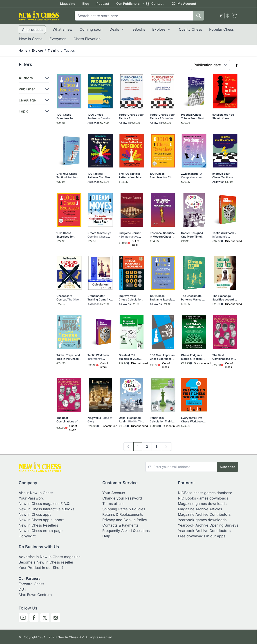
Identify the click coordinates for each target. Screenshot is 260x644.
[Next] (166, 447)
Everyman (58, 39)
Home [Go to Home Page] (23, 50)
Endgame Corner (132, 235)
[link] (128, 447)
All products (32, 30)
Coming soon (91, 29)
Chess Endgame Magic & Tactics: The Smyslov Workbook (194, 357)
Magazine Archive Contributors (204, 514)
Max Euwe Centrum (35, 595)
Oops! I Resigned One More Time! (192, 235)
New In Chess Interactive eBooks (46, 509)
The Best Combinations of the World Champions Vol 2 (224, 357)
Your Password (31, 498)
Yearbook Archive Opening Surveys (208, 525)
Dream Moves (100, 235)
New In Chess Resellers (38, 525)
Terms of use (113, 504)
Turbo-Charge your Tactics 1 (163, 117)
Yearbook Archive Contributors (204, 531)
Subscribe (228, 467)
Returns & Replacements (123, 514)
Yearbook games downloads (202, 520)
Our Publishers (128, 3)
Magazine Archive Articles (200, 509)
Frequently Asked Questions (126, 531)
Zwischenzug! (194, 176)
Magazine (68, 3)
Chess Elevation (87, 39)
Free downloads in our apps (202, 536)
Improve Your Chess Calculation (131, 298)
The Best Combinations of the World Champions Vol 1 (69, 420)
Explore (159, 29)
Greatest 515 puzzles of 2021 (130, 357)
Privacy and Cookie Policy (125, 520)
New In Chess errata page (41, 531)
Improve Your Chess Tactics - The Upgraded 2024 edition (225, 176)
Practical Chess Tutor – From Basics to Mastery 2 (194, 117)
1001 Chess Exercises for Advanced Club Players (69, 235)
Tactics (69, 50)
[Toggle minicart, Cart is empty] (235, 16)
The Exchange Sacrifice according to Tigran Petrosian (225, 298)
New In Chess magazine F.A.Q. (45, 504)
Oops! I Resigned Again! (131, 420)
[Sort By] (210, 65)
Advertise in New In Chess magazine (50, 557)
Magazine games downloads (202, 504)
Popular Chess (221, 29)
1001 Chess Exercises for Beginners (68, 117)
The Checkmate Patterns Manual (194, 298)
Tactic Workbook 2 (224, 235)
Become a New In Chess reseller (46, 562)
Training (54, 50)
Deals (114, 29)
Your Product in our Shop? (41, 568)
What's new (63, 29)
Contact (155, 4)
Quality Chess (190, 29)
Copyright (27, 536)
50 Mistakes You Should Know (224, 117)
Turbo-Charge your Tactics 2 (131, 117)
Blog (86, 3)
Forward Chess (31, 584)
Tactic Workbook (99, 357)
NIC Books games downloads (203, 498)
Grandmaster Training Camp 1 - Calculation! (99, 298)
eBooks (139, 29)
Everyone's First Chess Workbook (194, 420)
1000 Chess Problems (100, 117)
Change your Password (122, 498)
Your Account (114, 493)
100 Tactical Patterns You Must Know (100, 176)
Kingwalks (100, 420)
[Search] (199, 16)
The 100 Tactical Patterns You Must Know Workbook (131, 176)
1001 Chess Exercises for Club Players (162, 176)
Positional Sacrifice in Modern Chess (162, 235)
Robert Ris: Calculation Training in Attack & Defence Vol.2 (163, 420)
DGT (22, 589)
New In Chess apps (35, 514)
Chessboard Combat (69, 298)
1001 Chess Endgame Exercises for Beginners (163, 298)
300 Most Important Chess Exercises (163, 357)
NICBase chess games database (205, 493)
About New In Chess (36, 493)
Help (106, 536)
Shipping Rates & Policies (124, 509)
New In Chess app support (41, 520)
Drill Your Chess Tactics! (69, 176)
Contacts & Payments (120, 525)
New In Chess (31, 39)
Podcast (103, 3)
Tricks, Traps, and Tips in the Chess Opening (68, 357)
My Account (184, 4)
